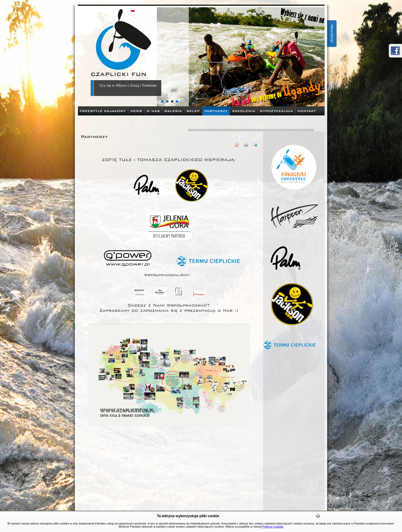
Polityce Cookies (273, 527)
